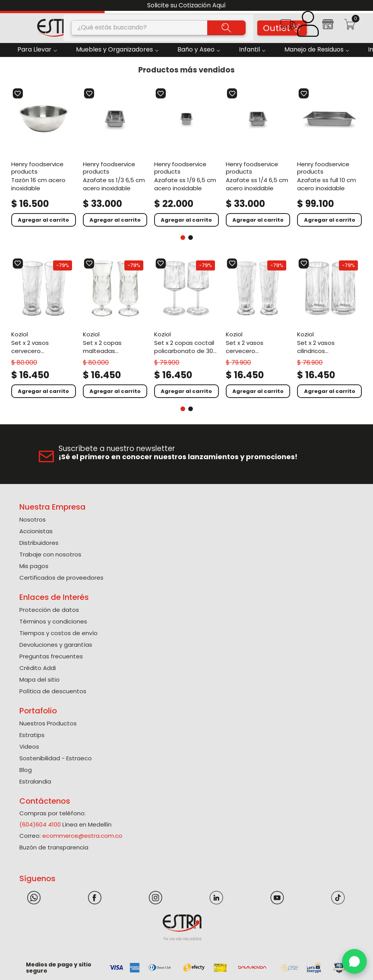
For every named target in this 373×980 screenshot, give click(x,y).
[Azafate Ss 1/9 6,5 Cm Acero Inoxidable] (186, 157)
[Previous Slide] (9, 6)
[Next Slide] (364, 6)
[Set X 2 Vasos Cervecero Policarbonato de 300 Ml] (258, 328)
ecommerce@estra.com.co (82, 836)
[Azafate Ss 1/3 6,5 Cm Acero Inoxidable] (115, 157)
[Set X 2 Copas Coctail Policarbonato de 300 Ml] (186, 328)
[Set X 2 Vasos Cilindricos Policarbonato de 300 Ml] (329, 328)
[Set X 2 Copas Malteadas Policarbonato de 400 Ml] (115, 328)
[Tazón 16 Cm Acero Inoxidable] (44, 157)
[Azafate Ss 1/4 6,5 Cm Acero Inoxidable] (258, 157)
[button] (288, 27)
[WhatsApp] (354, 961)
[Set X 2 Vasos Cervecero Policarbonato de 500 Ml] (44, 328)
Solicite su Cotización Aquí (186, 5)
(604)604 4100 (40, 824)
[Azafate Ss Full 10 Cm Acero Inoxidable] (329, 157)
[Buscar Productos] (226, 28)
